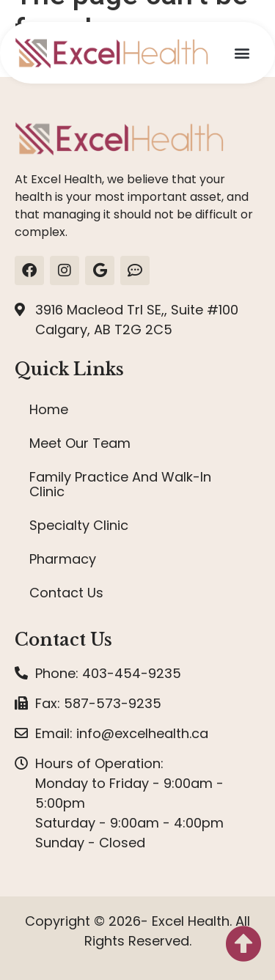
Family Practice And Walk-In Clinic (120, 484)
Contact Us (66, 593)
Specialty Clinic (79, 525)
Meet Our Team (80, 443)
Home (49, 409)
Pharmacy (63, 559)
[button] (242, 53)
